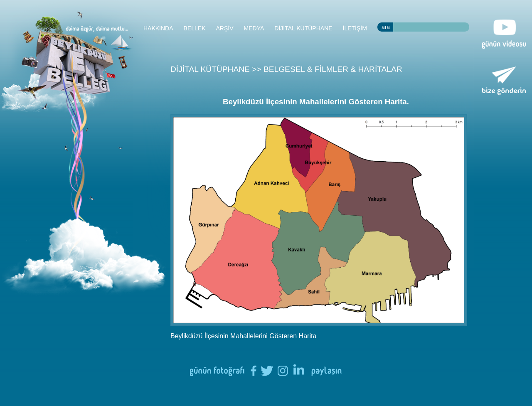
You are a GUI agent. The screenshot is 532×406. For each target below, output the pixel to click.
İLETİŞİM (355, 28)
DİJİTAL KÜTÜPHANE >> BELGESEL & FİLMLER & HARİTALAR (286, 69)
